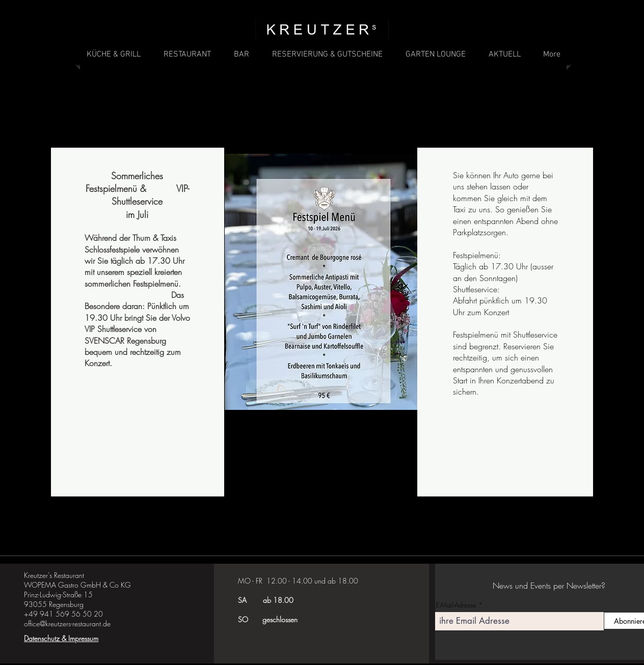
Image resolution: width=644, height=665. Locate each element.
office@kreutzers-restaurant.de (67, 624)
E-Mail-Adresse (456, 605)
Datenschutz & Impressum (61, 638)
